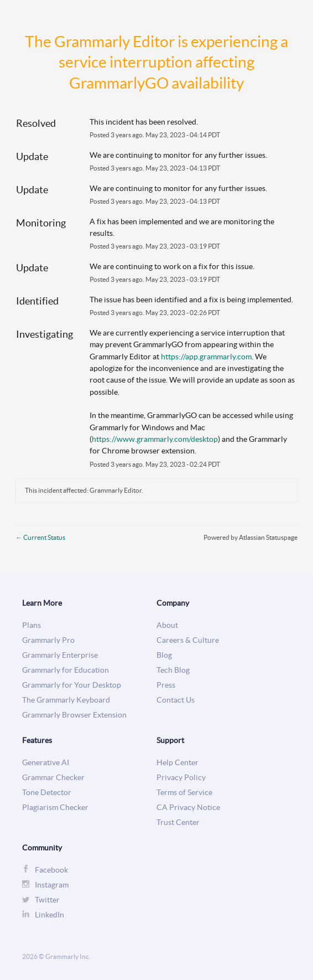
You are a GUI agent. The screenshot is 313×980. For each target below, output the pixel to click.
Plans (32, 625)
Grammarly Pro (48, 640)
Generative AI (46, 763)
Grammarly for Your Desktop (72, 685)
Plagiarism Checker (55, 808)
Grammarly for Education (66, 670)
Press (166, 685)
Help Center (178, 763)
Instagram (52, 885)
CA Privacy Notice (188, 808)
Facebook (51, 870)
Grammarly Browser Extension (74, 715)
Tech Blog (173, 670)
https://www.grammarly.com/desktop (155, 439)
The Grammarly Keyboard (66, 700)
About (167, 625)
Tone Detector (47, 793)
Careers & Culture (188, 640)
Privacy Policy (181, 778)
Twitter (47, 900)
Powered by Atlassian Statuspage (251, 537)
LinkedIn (49, 915)
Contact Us (176, 700)
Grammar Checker (53, 778)
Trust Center (178, 822)
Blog (164, 655)
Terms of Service (184, 793)
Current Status (40, 537)
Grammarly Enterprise (60, 655)
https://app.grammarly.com (206, 357)
